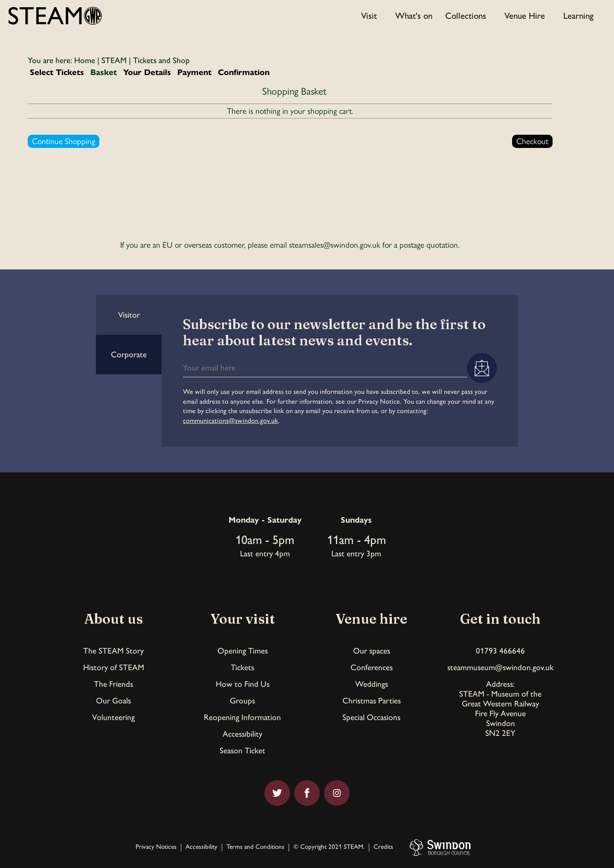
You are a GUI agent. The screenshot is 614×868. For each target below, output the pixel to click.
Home (85, 60)
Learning (578, 16)
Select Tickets (57, 72)
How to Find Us (243, 684)
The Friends (113, 684)
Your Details (147, 72)
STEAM (114, 60)
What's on (414, 16)
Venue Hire (525, 16)
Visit (369, 16)
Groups (242, 701)
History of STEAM (114, 667)
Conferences (372, 667)
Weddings (372, 684)
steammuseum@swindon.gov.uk (500, 667)
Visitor (129, 315)
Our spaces (372, 651)
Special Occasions (371, 717)
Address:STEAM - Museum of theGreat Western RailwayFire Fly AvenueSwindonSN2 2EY (500, 709)
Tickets (242, 667)
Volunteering (113, 717)
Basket (104, 72)
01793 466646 (500, 651)
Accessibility (242, 734)
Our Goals (113, 701)
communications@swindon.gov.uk (230, 421)
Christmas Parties (372, 701)
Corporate (129, 354)
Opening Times (243, 651)
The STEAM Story (113, 651)
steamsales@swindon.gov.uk (335, 245)
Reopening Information (242, 717)
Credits (383, 847)
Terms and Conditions (255, 847)
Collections (466, 16)
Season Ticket (242, 751)
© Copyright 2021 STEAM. (329, 847)
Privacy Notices (156, 847)
